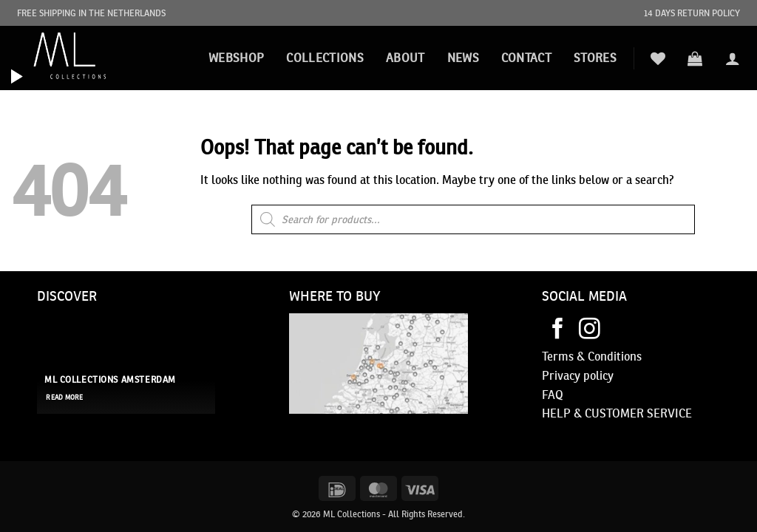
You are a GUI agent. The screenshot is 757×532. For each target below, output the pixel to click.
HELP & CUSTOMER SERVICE (617, 413)
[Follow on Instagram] (590, 330)
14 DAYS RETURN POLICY (692, 13)
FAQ (553, 395)
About (405, 58)
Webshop (236, 58)
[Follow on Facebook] (558, 330)
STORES (595, 58)
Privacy (561, 375)
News (463, 58)
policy (597, 375)
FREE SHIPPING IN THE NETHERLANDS (91, 13)
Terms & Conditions (592, 356)
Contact (526, 58)
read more (64, 398)
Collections (325, 58)
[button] (695, 58)
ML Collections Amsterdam (110, 380)
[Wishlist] (658, 58)
